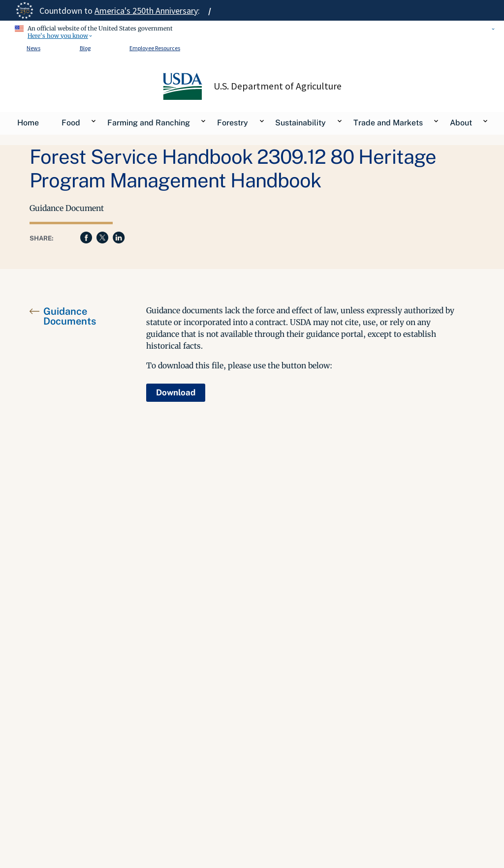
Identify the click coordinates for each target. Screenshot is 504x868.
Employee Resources (155, 48)
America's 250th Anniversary (146, 11)
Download (176, 392)
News (33, 48)
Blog (85, 48)
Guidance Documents (70, 316)
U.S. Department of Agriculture (278, 86)
